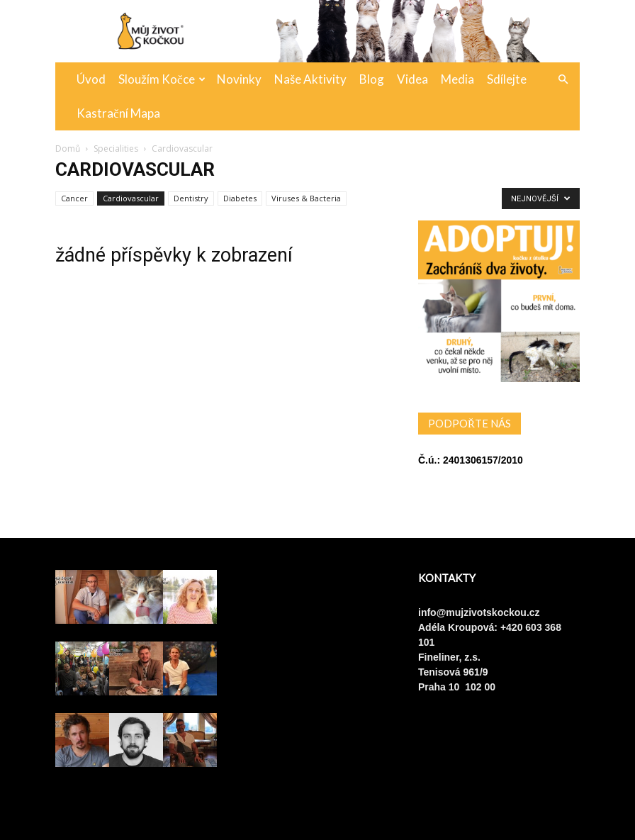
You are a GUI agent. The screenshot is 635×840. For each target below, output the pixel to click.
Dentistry (191, 198)
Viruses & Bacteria (306, 198)
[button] (563, 80)
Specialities (116, 149)
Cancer (74, 198)
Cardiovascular (131, 198)
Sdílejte (507, 79)
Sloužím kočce (162, 79)
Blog (372, 79)
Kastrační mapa (118, 113)
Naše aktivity (310, 79)
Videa (412, 79)
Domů (68, 149)
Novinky (239, 79)
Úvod (91, 79)
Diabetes (240, 198)
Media (457, 79)
